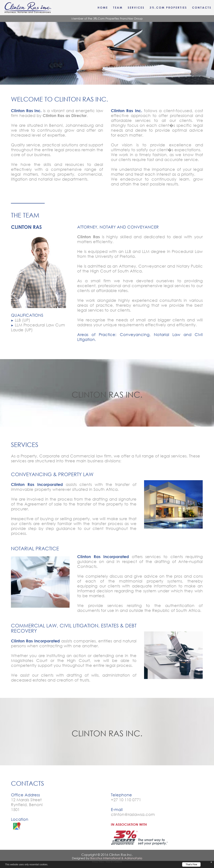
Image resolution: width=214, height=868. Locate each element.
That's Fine (191, 864)
